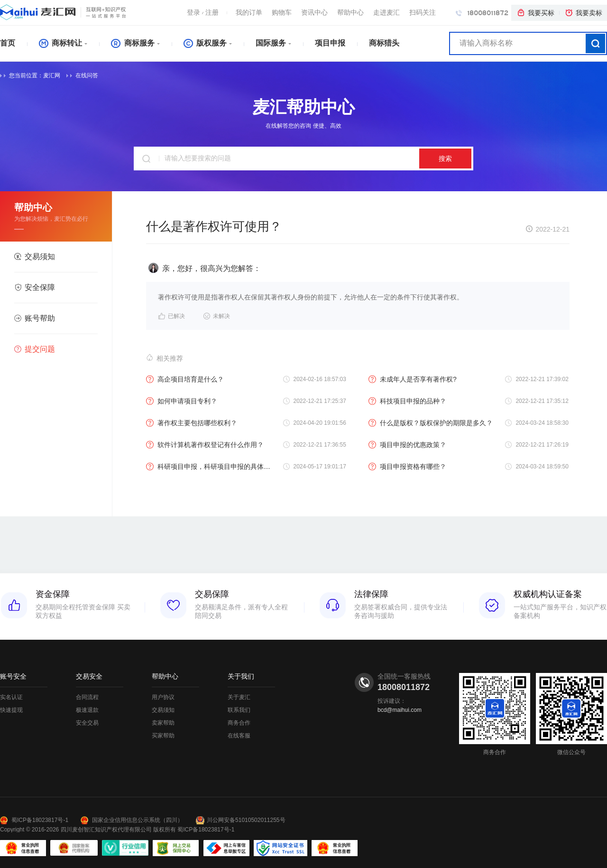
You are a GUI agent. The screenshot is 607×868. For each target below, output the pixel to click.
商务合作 (239, 723)
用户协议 (163, 697)
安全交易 (87, 723)
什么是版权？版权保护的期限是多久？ (431, 423)
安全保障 (35, 287)
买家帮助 (163, 736)
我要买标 (535, 13)
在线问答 (82, 75)
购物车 (282, 12)
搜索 (445, 159)
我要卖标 (583, 13)
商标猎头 (384, 43)
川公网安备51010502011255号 (246, 820)
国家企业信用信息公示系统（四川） (138, 820)
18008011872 (482, 13)
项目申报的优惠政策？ (407, 445)
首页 (8, 43)
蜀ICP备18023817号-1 (40, 820)
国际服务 (271, 43)
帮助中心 (350, 12)
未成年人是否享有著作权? (413, 379)
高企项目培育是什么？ (185, 379)
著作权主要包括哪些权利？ (192, 423)
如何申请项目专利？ (182, 401)
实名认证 (11, 697)
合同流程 (87, 697)
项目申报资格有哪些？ (407, 467)
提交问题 (35, 349)
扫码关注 (423, 12)
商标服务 (133, 43)
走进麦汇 (386, 12)
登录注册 (203, 12)
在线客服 (239, 736)
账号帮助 (35, 318)
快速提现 (11, 710)
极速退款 (87, 710)
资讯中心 (314, 12)
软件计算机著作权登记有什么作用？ (205, 445)
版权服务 (205, 43)
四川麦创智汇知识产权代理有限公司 (106, 830)
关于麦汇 (239, 697)
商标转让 (60, 43)
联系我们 (239, 710)
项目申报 (330, 43)
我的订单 (249, 12)
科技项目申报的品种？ (407, 401)
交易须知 (35, 257)
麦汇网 (52, 75)
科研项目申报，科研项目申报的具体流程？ (210, 467)
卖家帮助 (163, 723)
